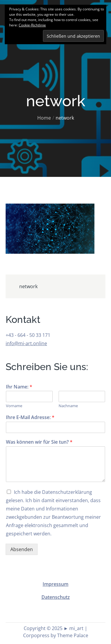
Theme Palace (73, 635)
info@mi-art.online (26, 343)
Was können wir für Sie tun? (39, 442)
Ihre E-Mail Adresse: (30, 417)
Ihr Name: (19, 387)
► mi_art (74, 628)
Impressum (55, 584)
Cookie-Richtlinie (32, 25)
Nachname (68, 406)
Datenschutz (56, 597)
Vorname (14, 406)
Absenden (22, 549)
